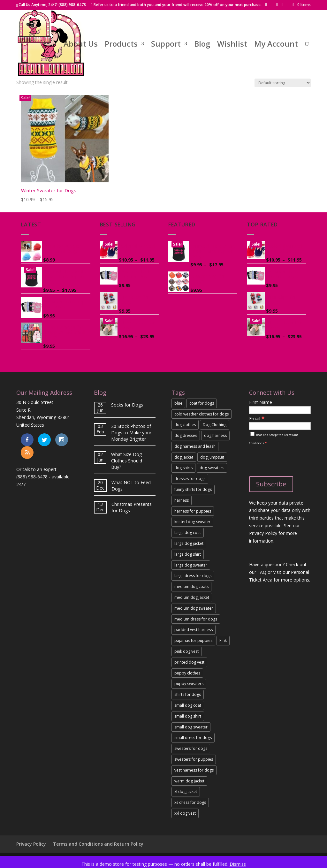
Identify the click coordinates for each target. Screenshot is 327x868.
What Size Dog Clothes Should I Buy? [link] (128, 461)
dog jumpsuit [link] (212, 457)
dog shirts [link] (183, 468)
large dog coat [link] (188, 533)
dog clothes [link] (185, 425)
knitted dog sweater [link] (192, 522)
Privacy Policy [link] (31, 844)
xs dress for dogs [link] (190, 802)
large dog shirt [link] (188, 554)
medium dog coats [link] (191, 586)
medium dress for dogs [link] (196, 619)
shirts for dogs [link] (188, 694)
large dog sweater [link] (191, 565)
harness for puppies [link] (193, 511)
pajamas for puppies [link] (193, 640)
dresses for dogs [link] (190, 479)
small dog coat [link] (188, 705)
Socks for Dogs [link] (127, 405)
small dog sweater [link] (191, 727)
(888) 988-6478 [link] (32, 477)
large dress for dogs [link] (193, 576)
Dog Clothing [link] (215, 425)
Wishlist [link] (232, 45)
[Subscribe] (271, 484)
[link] (301, 5)
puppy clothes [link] (187, 673)
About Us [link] (81, 45)
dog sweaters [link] (212, 468)
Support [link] (166, 45)
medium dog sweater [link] (194, 608)
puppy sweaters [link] (189, 684)
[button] (266, 5)
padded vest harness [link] (194, 630)
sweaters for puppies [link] (194, 759)
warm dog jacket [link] (189, 781)
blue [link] (178, 403)
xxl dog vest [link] (185, 813)
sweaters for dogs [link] (191, 748)
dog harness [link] (215, 435)
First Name (261, 402)
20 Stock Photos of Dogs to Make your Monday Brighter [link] (131, 433)
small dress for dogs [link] (193, 738)
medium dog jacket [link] (192, 597)
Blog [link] (202, 45)
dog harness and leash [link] (195, 446)
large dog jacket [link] (189, 543)
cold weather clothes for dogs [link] (202, 414)
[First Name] (280, 410)
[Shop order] (283, 83)
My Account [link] (276, 45)
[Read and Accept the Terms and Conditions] (252, 434)
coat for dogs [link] (202, 403)
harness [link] (182, 500)
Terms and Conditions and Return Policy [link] (98, 844)
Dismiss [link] (238, 864)
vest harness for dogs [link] (194, 770)
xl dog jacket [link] (186, 792)
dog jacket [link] (184, 457)
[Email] (280, 426)
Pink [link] (223, 640)
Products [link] (121, 45)
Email (257, 419)
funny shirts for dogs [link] (193, 489)
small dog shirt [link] (188, 716)
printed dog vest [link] (189, 662)
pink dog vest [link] (186, 651)
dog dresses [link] (186, 435)
